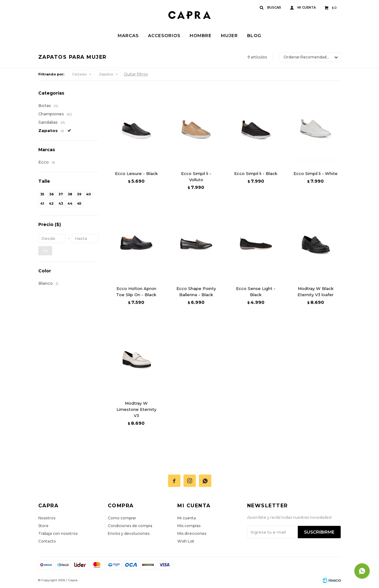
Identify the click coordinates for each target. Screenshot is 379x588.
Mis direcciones (192, 533)
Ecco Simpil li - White (316, 173)
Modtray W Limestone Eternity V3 (136, 409)
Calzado (79, 74)
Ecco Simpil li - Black (256, 173)
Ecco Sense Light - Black (256, 292)
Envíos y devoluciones (129, 533)
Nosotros (47, 518)
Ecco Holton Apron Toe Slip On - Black (136, 292)
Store (43, 526)
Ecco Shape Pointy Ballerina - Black (196, 292)
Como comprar (122, 518)
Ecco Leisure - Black (136, 173)
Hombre (201, 36)
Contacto (47, 541)
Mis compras (189, 526)
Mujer (229, 36)
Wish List (186, 541)
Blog (254, 36)
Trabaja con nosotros (58, 533)
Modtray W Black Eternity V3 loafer (316, 292)
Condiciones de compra (130, 526)
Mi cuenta (187, 518)
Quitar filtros (136, 74)
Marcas (128, 36)
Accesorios (164, 36)
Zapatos (106, 74)
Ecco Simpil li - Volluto (196, 177)
